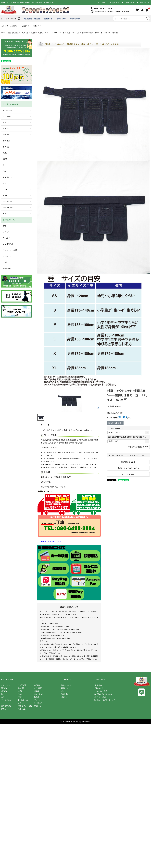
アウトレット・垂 (59, 33)
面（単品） (6, 122)
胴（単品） (6, 129)
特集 (62, 691)
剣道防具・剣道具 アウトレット (41, 33)
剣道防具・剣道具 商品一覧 (18, 33)
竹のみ (5, 171)
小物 (4, 226)
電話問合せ (65, 688)
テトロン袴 (61, 19)
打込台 (5, 262)
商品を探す (65, 694)
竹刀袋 (5, 189)
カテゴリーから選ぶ (9, 26)
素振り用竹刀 (7, 177)
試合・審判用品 (8, 244)
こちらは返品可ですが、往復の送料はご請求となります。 (127, 437)
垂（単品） (6, 147)
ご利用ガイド (129, 2)
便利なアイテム (9, 220)
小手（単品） (7, 141)
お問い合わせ (145, 2)
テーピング (6, 238)
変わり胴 (6, 135)
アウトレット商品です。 (116, 428)
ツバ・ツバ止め (8, 201)
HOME (3, 33)
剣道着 (5, 159)
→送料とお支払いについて (51, 541)
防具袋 (5, 195)
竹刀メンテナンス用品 (10, 250)
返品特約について (128, 462)
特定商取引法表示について (103, 694)
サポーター (6, 232)
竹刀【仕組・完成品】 (32, 19)
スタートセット (7, 110)
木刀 (4, 183)
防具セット (48, 19)
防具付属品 (7, 268)
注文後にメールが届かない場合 (104, 700)
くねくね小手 (75, 19)
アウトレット (7, 256)
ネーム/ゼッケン (8, 207)
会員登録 (116, 2)
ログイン (104, 2)
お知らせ (26, 26)
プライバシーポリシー (101, 697)
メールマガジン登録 (100, 691)
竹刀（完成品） (7, 116)
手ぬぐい (6, 214)
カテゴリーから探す (10, 104)
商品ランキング (66, 685)
